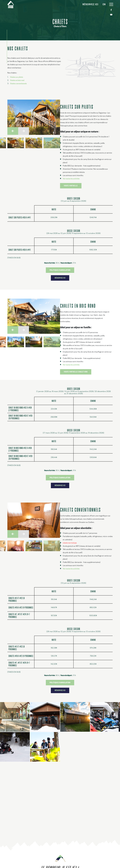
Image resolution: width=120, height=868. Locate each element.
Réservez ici (90, 5)
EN (103, 5)
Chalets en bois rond (17, 80)
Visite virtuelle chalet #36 (76, 372)
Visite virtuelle (71, 186)
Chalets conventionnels (18, 84)
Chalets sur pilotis (17, 77)
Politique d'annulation (60, 270)
